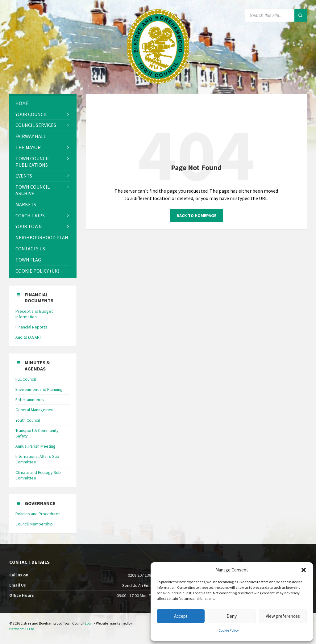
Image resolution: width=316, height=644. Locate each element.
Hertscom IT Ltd (22, 629)
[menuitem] (43, 103)
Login (89, 623)
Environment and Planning (39, 389)
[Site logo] (158, 82)
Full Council (26, 379)
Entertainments (30, 399)
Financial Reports (31, 327)
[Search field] (276, 15)
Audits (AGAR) (28, 337)
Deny (232, 616)
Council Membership (34, 524)
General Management (35, 410)
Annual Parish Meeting (35, 446)
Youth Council (28, 420)
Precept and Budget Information (34, 314)
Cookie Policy (229, 630)
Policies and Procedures (38, 514)
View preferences (283, 616)
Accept (181, 616)
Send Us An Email (138, 585)
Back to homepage (196, 215)
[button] (304, 570)
